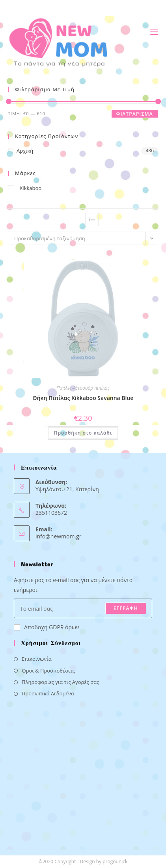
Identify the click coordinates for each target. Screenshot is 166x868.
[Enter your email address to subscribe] (83, 608)
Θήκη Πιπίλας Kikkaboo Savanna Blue (83, 398)
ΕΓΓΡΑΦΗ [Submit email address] (126, 608)
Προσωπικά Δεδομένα (48, 693)
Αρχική (25, 151)
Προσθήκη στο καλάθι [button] (83, 433)
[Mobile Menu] (151, 32)
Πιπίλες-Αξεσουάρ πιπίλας (83, 388)
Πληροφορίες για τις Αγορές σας (60, 682)
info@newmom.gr (58, 536)
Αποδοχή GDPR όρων (46, 627)
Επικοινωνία (37, 659)
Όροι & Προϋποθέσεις (48, 671)
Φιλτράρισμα (135, 114)
